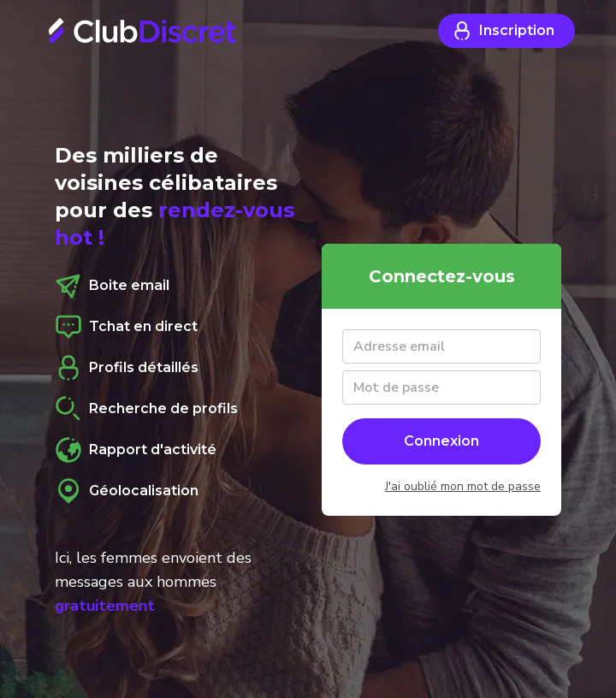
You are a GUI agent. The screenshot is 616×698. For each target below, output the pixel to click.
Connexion (441, 441)
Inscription (503, 31)
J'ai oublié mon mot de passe (463, 486)
